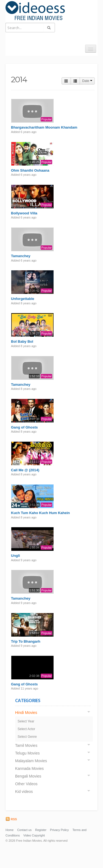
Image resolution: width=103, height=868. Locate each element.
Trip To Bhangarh (26, 641)
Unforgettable (23, 299)
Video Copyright (34, 835)
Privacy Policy (59, 830)
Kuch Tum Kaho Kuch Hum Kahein (40, 513)
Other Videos (26, 784)
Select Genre (27, 737)
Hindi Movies (26, 713)
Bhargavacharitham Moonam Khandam (44, 127)
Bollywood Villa (24, 213)
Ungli (16, 556)
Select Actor (26, 729)
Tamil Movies (26, 745)
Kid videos (24, 792)
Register (41, 830)
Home (9, 830)
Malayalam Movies (31, 761)
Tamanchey (21, 256)
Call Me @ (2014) (25, 470)
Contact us (24, 830)
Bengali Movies (28, 776)
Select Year (26, 721)
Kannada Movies (29, 768)
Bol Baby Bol (22, 341)
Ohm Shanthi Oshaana (30, 170)
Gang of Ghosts (24, 427)
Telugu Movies (27, 753)
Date (87, 81)
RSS (11, 819)
